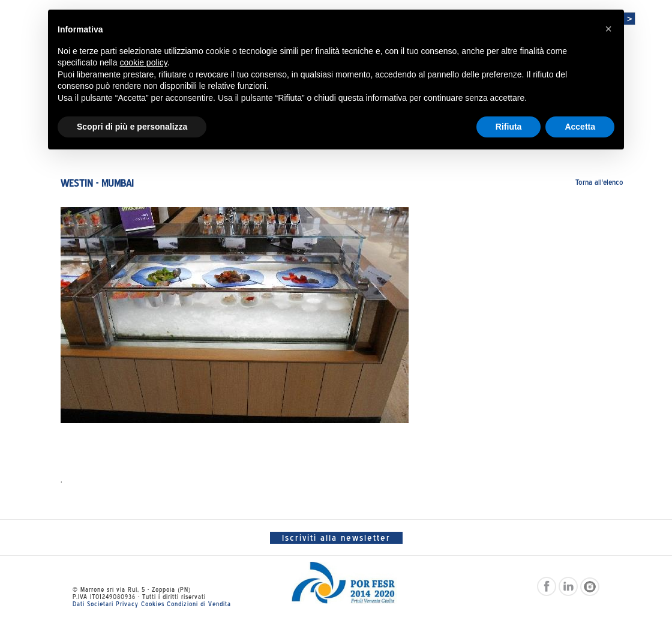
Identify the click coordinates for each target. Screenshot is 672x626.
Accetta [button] (580, 127)
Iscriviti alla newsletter (336, 538)
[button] (608, 29)
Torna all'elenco (599, 182)
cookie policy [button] (144, 62)
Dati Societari (93, 604)
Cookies (153, 604)
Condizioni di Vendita (199, 604)
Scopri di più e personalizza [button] (132, 127)
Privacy (127, 604)
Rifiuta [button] (509, 127)
